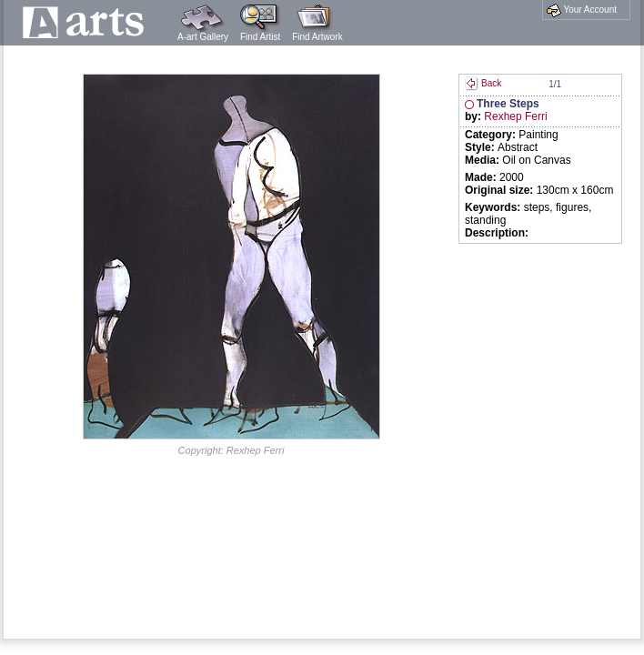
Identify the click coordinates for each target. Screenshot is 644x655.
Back (483, 83)
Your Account (582, 10)
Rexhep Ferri (515, 116)
